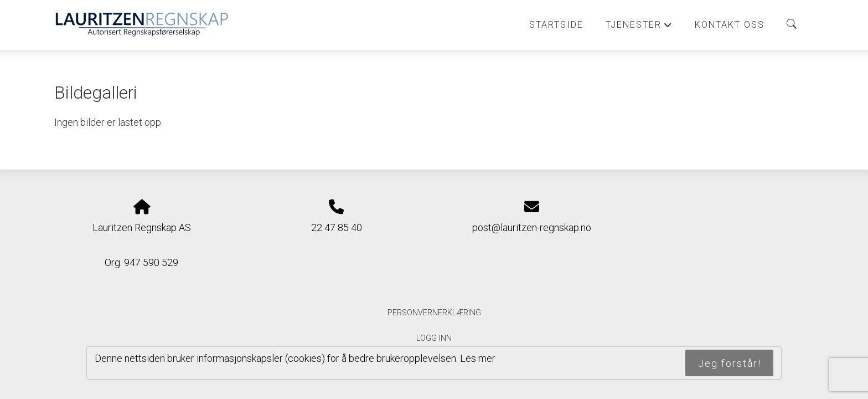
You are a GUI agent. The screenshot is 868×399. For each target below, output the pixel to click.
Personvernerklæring (434, 313)
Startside (556, 25)
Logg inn (434, 338)
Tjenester (639, 28)
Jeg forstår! (730, 363)
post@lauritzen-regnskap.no (532, 227)
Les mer (478, 358)
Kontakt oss (730, 25)
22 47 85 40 (337, 227)
